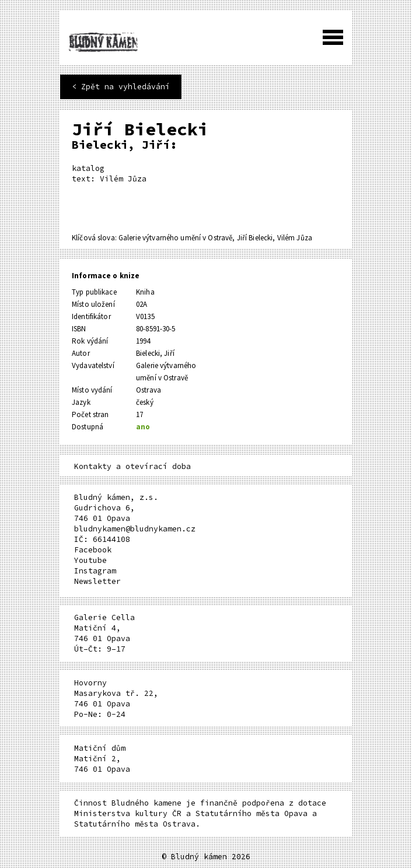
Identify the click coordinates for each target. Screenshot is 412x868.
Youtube (90, 560)
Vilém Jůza (295, 238)
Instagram (95, 571)
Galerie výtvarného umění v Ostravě (175, 238)
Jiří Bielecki (255, 238)
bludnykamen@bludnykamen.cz (135, 529)
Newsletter (97, 581)
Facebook (93, 550)
